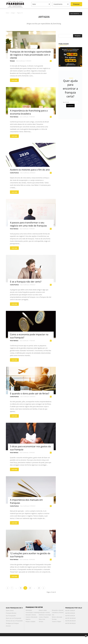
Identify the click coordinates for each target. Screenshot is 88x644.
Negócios (28, 619)
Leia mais (14, 80)
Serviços (41, 622)
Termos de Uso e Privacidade (14, 621)
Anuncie (8, 626)
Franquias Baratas (11, 613)
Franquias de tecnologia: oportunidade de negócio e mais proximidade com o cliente (30, 55)
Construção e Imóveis (44, 613)
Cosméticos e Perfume (58, 613)
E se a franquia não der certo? (26, 282)
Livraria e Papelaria (44, 617)
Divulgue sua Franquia (12, 623)
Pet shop (54, 619)
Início (7, 13)
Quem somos (10, 611)
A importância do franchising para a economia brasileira (29, 112)
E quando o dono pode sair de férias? (30, 393)
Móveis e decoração (57, 617)
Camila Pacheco (14, 173)
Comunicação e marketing (32, 613)
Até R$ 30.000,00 (70, 613)
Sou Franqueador (11, 616)
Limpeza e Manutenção (32, 617)
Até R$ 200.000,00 (70, 621)
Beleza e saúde (43, 610)
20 (30, 588)
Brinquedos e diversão (58, 610)
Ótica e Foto (42, 619)
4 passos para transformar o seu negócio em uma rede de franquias (28, 224)
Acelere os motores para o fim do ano (30, 170)
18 (21, 588)
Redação (12, 61)
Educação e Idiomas (31, 615)
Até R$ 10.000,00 (70, 611)
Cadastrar (70, 106)
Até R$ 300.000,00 (70, 623)
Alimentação (29, 610)
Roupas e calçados (31, 622)
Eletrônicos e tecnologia (45, 615)
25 (39, 588)
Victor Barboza (14, 117)
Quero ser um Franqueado (14, 618)
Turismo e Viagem (57, 622)
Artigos (13, 13)
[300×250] (70, 57)
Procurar (76, 4)
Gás (53, 615)
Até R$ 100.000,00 (70, 618)
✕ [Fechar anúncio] (86, 636)
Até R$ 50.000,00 (70, 616)
